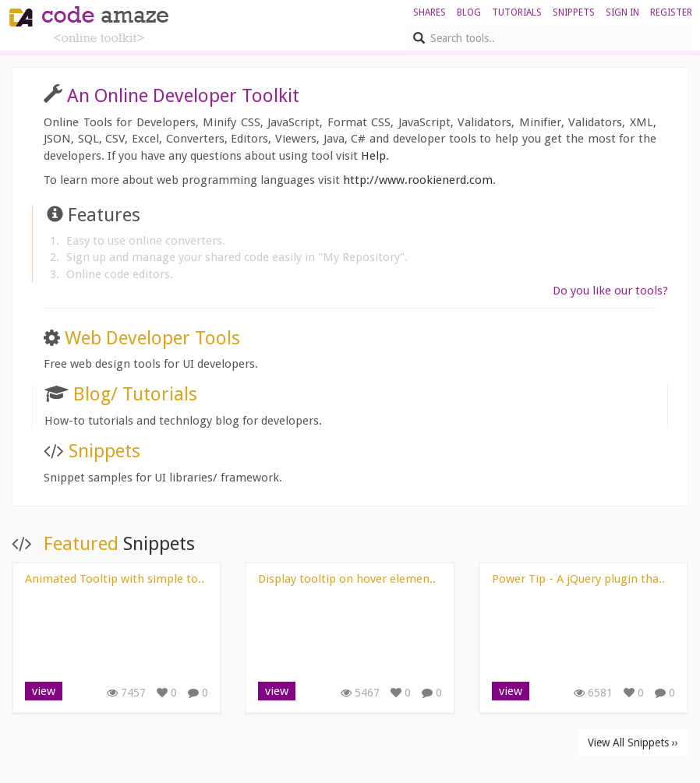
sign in (622, 12)
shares (430, 12)
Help (373, 156)
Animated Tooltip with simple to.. (115, 579)
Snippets (574, 12)
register (671, 12)
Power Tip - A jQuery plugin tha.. (578, 579)
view (44, 691)
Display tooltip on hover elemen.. (347, 579)
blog (469, 12)
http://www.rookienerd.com (418, 180)
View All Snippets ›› (633, 742)
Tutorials (517, 12)
